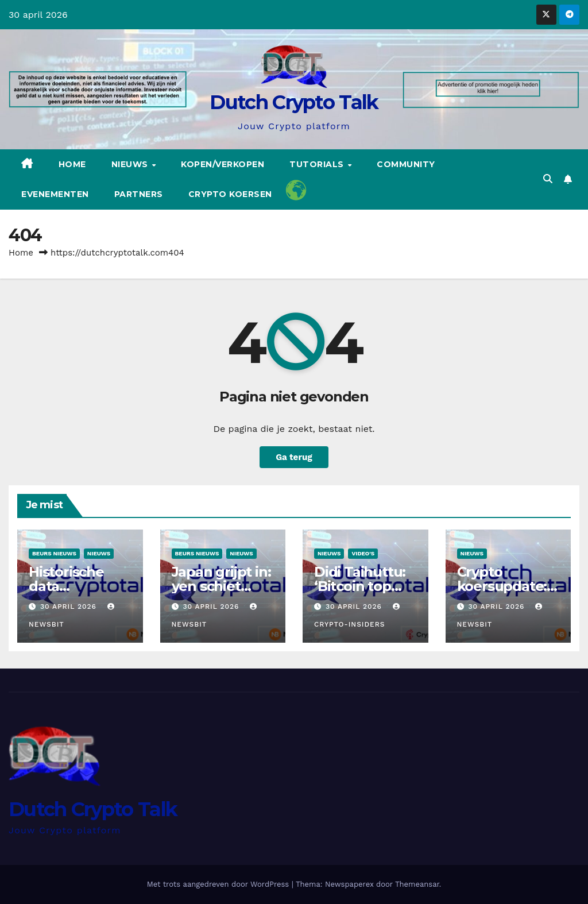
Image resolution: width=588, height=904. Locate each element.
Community (406, 164)
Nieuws (131, 164)
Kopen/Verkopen (223, 164)
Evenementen (55, 194)
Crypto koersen (230, 194)
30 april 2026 (70, 606)
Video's (363, 553)
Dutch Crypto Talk (294, 102)
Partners (139, 194)
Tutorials (318, 164)
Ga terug (294, 457)
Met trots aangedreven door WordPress (219, 884)
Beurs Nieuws (54, 553)
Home (72, 164)
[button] (548, 179)
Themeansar (417, 884)
